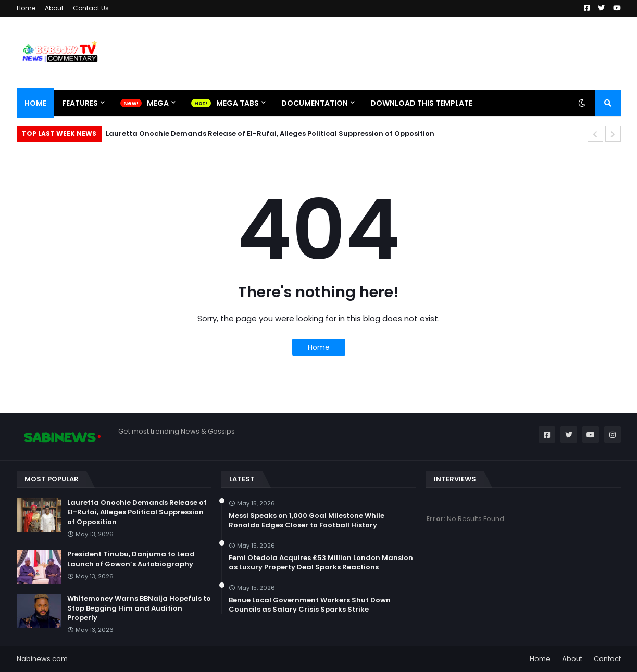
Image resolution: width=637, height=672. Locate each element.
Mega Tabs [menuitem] (238, 103)
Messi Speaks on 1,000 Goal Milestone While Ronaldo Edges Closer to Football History (307, 521)
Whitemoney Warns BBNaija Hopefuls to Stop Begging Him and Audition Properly (139, 608)
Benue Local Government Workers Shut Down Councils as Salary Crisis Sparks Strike (310, 605)
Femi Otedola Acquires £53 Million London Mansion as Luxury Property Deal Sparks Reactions (321, 563)
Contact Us (91, 8)
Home (26, 8)
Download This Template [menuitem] (421, 103)
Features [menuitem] (80, 103)
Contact (607, 659)
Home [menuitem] (35, 103)
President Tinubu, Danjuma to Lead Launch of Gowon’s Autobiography (131, 559)
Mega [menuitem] (158, 103)
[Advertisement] (431, 53)
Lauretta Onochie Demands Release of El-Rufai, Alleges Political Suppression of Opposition (270, 134)
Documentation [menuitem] (315, 103)
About (54, 8)
